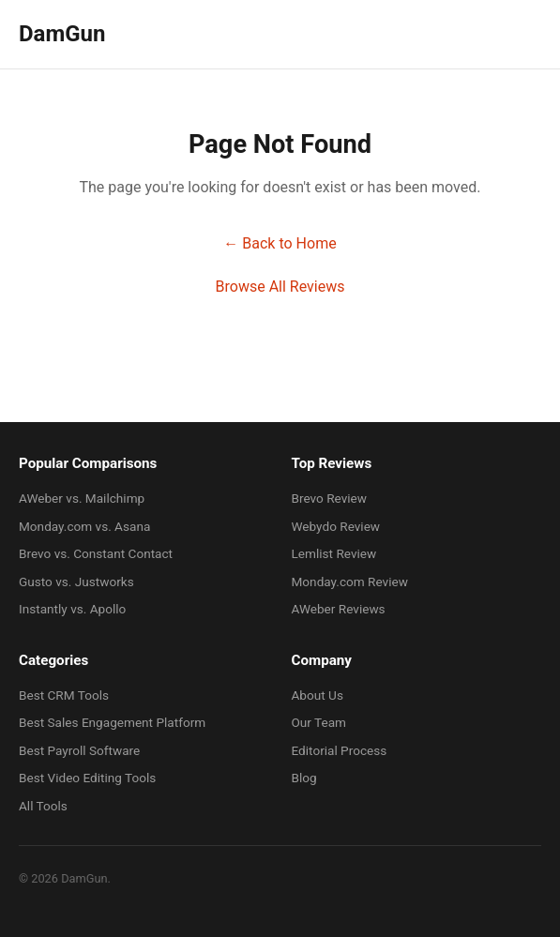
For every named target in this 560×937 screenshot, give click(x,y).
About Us (318, 695)
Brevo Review (330, 498)
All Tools (43, 806)
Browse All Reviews (280, 287)
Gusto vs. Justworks (76, 582)
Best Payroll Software (79, 750)
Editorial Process (340, 750)
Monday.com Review (350, 582)
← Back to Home (280, 243)
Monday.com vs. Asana (84, 526)
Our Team (319, 722)
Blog (304, 778)
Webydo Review (336, 526)
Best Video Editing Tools (87, 778)
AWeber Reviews (339, 609)
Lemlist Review (334, 553)
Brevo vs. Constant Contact (96, 553)
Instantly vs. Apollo (72, 609)
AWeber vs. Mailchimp (82, 498)
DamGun (62, 34)
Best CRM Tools (64, 695)
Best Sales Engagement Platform (112, 722)
